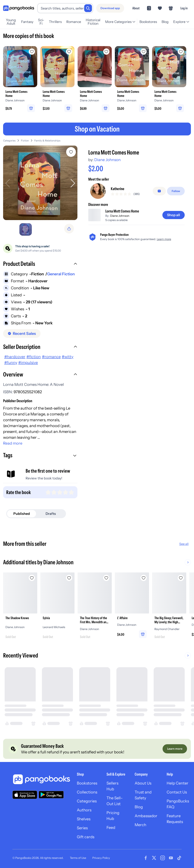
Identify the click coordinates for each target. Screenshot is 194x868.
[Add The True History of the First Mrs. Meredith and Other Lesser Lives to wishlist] (106, 578)
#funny (11, 362)
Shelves (84, 819)
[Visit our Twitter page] (154, 858)
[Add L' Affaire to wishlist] (144, 578)
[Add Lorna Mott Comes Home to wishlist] (71, 152)
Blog (165, 22)
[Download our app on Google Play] (51, 795)
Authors (84, 810)
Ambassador (146, 816)
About (136, 8)
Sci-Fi (41, 22)
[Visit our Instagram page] (163, 858)
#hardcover (15, 357)
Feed (111, 828)
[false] (159, 191)
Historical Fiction (93, 22)
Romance (74, 22)
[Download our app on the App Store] (25, 795)
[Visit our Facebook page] (146, 858)
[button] (40, 264)
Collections (87, 792)
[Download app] (110, 8)
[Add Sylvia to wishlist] (69, 578)
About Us (143, 783)
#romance (51, 357)
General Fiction (61, 274)
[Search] (88, 8)
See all (184, 544)
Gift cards (86, 837)
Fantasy (27, 22)
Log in (184, 8)
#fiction (34, 357)
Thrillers (55, 22)
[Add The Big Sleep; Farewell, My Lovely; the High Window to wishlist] (181, 578)
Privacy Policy (101, 858)
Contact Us (177, 792)
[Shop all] (174, 215)
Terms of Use (78, 858)
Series (82, 828)
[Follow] (176, 191)
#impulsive (28, 362)
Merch (140, 825)
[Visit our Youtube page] (171, 858)
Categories (9, 141)
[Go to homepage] (19, 8)
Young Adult (11, 22)
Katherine (118, 189)
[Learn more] (175, 749)
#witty (68, 357)
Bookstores (148, 22)
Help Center (178, 783)
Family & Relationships (47, 141)
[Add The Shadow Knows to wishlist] (32, 578)
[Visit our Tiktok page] (179, 858)
